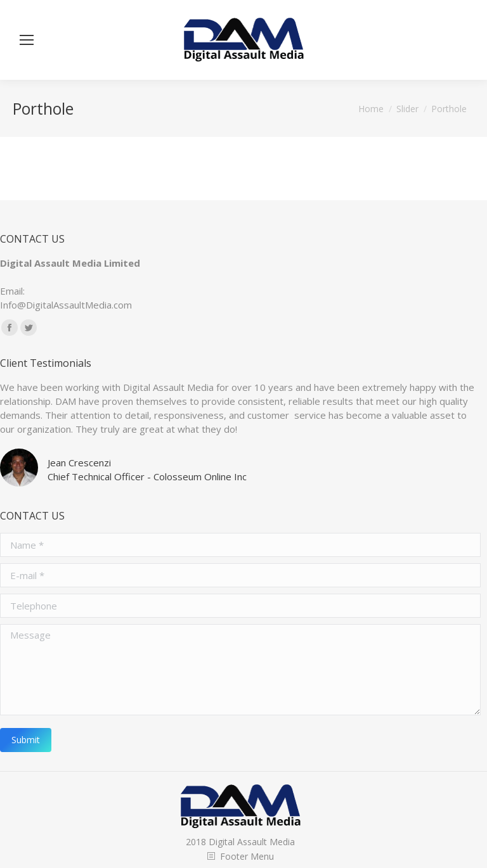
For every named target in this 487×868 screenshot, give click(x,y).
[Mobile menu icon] (27, 40)
